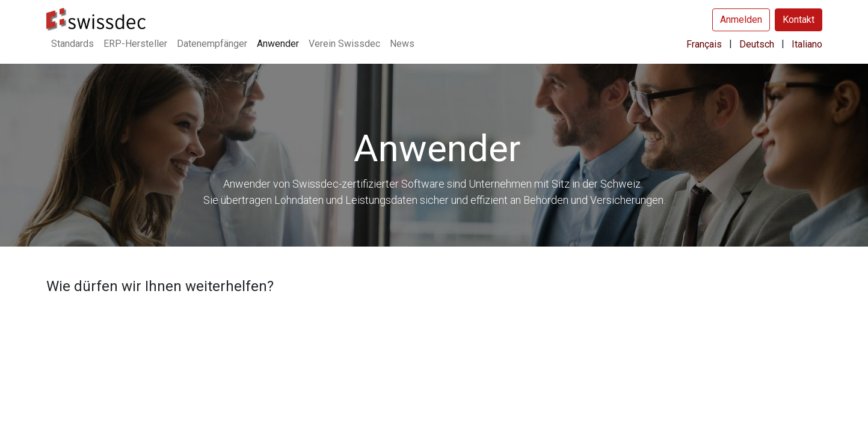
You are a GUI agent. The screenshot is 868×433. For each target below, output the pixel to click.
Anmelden (741, 20)
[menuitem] (72, 44)
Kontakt (799, 20)
